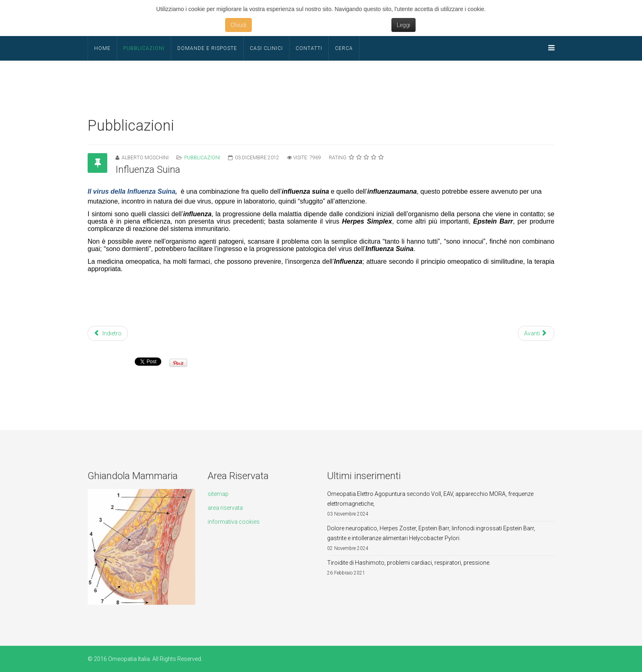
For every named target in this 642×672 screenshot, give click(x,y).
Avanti (536, 333)
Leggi (404, 25)
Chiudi (238, 25)
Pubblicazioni (144, 48)
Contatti (309, 48)
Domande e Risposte (207, 48)
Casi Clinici (266, 48)
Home (102, 48)
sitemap (218, 494)
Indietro (108, 333)
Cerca (344, 48)
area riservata (225, 508)
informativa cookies (234, 522)
